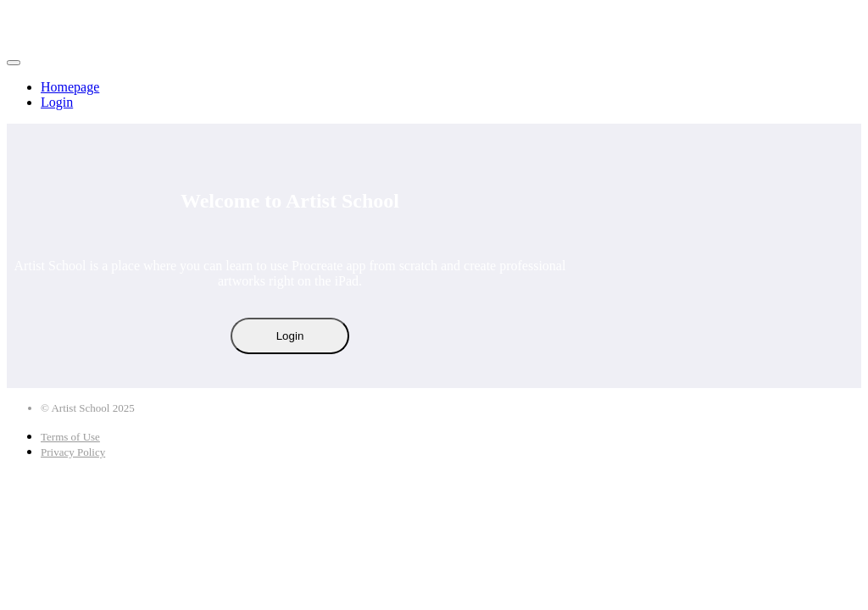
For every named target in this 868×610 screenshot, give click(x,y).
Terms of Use (70, 437)
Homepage (70, 87)
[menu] (434, 95)
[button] (14, 63)
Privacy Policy (73, 452)
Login (57, 102)
